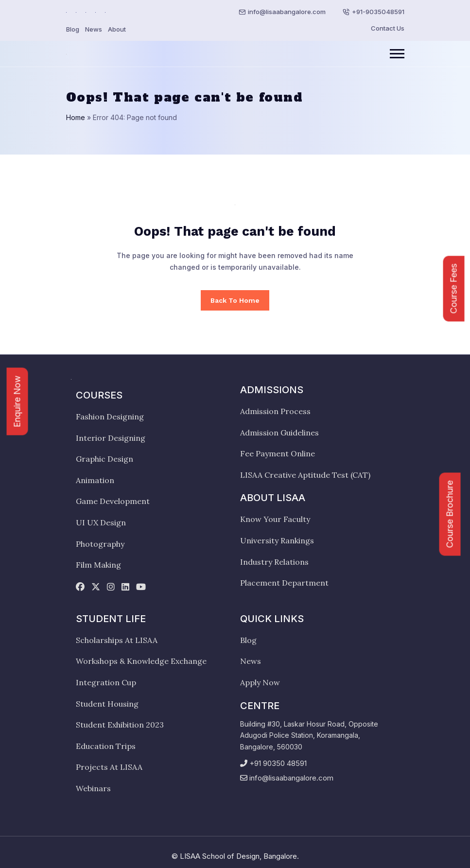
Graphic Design (104, 459)
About (117, 29)
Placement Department (284, 583)
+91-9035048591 (378, 12)
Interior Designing (111, 438)
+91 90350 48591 (278, 763)
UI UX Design (101, 522)
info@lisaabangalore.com (287, 12)
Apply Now (260, 682)
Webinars (93, 788)
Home (76, 117)
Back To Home (235, 300)
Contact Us (388, 28)
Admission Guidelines (279, 433)
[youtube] (141, 587)
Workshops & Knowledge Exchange (141, 661)
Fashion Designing (110, 417)
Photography (100, 544)
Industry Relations (274, 562)
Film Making (98, 565)
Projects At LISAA (109, 767)
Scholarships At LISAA (117, 640)
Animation (95, 480)
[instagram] (111, 587)
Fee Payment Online (278, 453)
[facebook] (80, 587)
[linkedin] (125, 587)
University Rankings (277, 540)
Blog (73, 29)
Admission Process (275, 411)
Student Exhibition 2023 (120, 725)
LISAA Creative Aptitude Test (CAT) (305, 475)
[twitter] (96, 587)
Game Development (113, 501)
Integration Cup (106, 682)
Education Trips (106, 746)
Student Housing (107, 704)
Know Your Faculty (275, 519)
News (94, 29)
